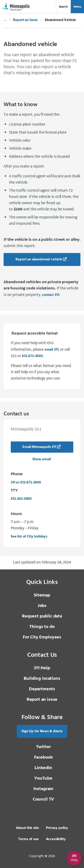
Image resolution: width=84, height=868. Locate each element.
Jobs (42, 606)
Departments (42, 689)
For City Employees (42, 637)
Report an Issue (25, 20)
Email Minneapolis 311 (39, 447)
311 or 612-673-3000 (26, 483)
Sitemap (42, 595)
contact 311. (51, 295)
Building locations (42, 679)
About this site (27, 828)
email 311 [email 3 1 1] (52, 350)
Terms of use (28, 839)
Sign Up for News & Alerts (42, 731)
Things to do (42, 627)
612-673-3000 (32, 356)
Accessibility (56, 839)
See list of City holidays (29, 537)
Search (63, 7)
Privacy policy (57, 828)
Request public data (42, 616)
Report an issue (42, 700)
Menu (77, 7)
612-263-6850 (21, 499)
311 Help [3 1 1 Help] (42, 668)
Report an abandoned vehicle (39, 259)
